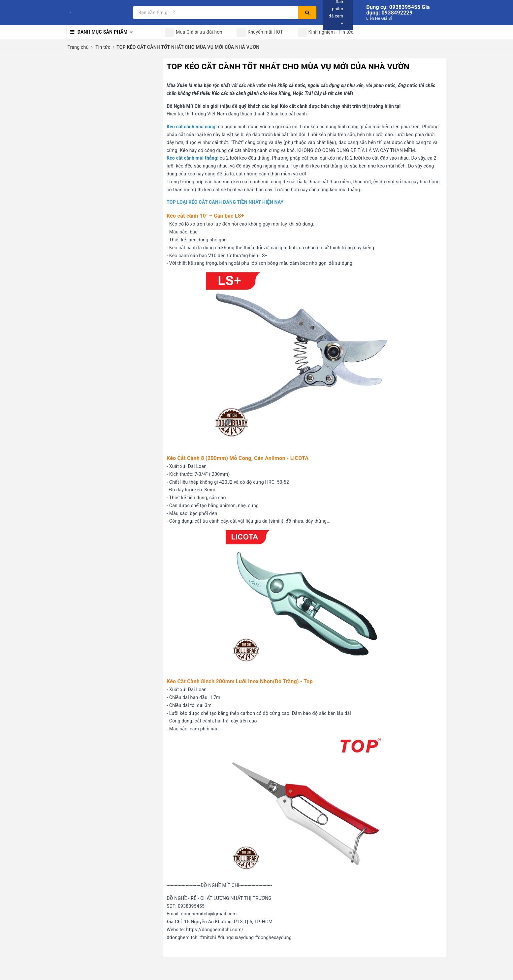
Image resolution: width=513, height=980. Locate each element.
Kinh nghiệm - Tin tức (326, 32)
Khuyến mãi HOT (260, 32)
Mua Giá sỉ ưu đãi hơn (194, 32)
